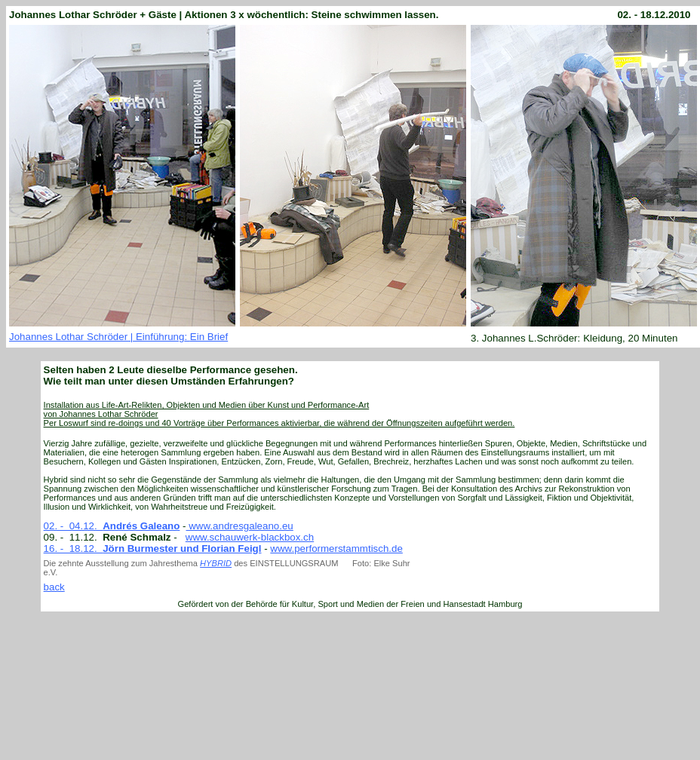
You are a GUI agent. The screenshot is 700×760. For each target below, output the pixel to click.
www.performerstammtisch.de (336, 549)
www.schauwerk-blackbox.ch (250, 537)
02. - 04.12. (112, 526)
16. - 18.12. (74, 549)
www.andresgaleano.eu (240, 526)
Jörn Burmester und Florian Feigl (182, 549)
